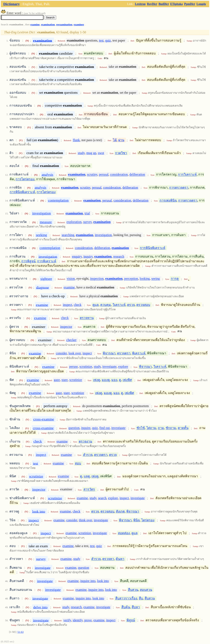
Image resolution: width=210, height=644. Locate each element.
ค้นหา (120, 559)
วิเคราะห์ (119, 305)
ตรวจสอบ (143, 305)
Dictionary (11, 4)
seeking (41, 235)
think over (86, 520)
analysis (47, 175)
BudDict (164, 4)
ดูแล (96, 305)
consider (61, 353)
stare (65, 380)
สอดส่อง (124, 533)
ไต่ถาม (151, 428)
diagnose (43, 287)
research (119, 256)
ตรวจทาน (87, 318)
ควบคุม (106, 305)
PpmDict (190, 4)
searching (68, 235)
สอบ (78, 463)
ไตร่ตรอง (148, 520)
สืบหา (136, 607)
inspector (66, 327)
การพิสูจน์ (28, 261)
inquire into (88, 581)
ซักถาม (171, 428)
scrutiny (92, 175)
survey (87, 222)
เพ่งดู (97, 380)
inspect (67, 305)
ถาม (161, 428)
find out (105, 428)
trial (87, 213)
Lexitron (140, 4)
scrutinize (86, 367)
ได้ (115, 140)
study (81, 153)
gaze (57, 380)
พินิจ (136, 520)
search (102, 498)
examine (35, 25)
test (101, 40)
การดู (175, 279)
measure (46, 222)
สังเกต (120, 511)
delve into (40, 607)
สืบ (141, 598)
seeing (156, 279)
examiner (79, 25)
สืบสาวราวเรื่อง (126, 598)
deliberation (137, 175)
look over (75, 353)
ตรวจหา (108, 559)
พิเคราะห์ (139, 353)
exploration (74, 222)
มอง (114, 380)
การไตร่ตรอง (25, 179)
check (78, 305)
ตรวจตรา (124, 353)
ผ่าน (121, 140)
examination (48, 25)
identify (78, 620)
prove (88, 620)
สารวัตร (89, 489)
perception (131, 279)
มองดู (106, 380)
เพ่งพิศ (127, 380)
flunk (76, 140)
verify (67, 620)
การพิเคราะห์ (47, 261)
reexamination (64, 25)
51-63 (21, 632)
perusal (104, 175)
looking (145, 279)
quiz (108, 40)
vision (71, 279)
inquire (86, 428)
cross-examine (44, 419)
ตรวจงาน (85, 441)
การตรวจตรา (179, 187)
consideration (119, 175)
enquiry (77, 256)
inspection (97, 279)
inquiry (88, 256)
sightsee (46, 279)
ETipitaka (176, 4)
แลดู (87, 476)
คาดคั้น (183, 428)
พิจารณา (109, 353)
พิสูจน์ (131, 620)
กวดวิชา (121, 153)
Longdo (201, 4)
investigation (42, 213)
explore (123, 367)
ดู (120, 380)
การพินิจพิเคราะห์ (22, 192)
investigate (109, 367)
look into (39, 511)
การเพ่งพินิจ (168, 200)
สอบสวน (146, 590)
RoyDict (152, 4)
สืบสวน (133, 590)
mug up (91, 153)
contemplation (58, 200)
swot (101, 153)
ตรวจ (131, 305)
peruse (73, 367)
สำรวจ (88, 455)
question (74, 428)
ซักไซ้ (141, 428)
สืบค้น (126, 607)
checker (71, 340)
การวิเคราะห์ (187, 175)
